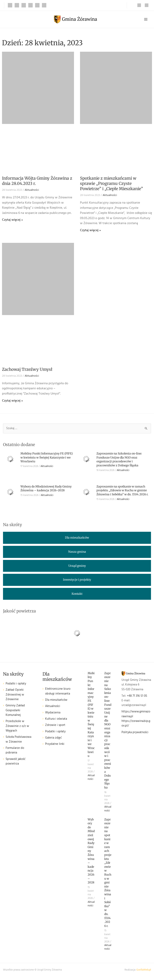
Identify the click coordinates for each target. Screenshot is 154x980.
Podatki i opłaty (16, 685)
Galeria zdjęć (53, 739)
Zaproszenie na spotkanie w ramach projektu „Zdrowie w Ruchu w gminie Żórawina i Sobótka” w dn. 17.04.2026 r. (122, 491)
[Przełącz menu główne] (146, 20)
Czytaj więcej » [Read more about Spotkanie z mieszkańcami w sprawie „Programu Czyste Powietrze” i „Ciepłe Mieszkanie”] (90, 231)
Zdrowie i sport (55, 726)
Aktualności (32, 191)
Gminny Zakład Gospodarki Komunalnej (15, 711)
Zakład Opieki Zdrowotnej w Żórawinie (15, 696)
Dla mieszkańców (56, 701)
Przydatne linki (55, 745)
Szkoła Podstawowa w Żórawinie (18, 740)
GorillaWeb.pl (144, 971)
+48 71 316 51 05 (137, 697)
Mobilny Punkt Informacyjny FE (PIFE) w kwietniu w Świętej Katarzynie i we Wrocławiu (47, 458)
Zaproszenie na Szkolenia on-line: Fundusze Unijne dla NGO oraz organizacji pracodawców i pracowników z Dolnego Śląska (119, 460)
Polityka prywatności (135, 733)
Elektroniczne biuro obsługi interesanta (58, 692)
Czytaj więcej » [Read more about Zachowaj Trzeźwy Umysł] (12, 402)
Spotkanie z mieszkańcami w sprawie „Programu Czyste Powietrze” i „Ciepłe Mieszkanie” (111, 184)
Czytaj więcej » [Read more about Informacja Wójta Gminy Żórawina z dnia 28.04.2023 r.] (12, 221)
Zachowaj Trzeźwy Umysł (27, 370)
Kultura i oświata (56, 720)
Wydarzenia (53, 714)
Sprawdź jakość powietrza (16, 762)
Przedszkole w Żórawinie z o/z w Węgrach (17, 727)
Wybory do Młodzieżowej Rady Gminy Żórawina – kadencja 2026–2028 (46, 489)
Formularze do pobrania (15, 751)
